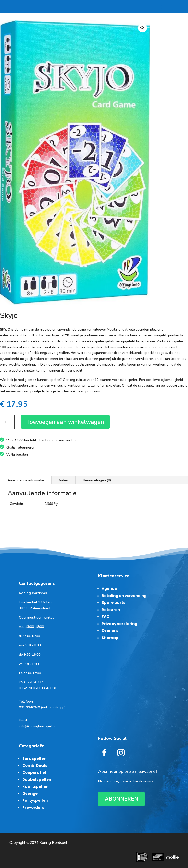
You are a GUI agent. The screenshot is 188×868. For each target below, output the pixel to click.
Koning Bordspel (53, 843)
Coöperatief (34, 772)
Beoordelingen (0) (97, 480)
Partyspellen (35, 800)
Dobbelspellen (37, 780)
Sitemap (110, 638)
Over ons (110, 631)
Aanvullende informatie (26, 480)
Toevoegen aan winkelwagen (65, 422)
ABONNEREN (121, 799)
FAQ (106, 617)
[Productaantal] (7, 422)
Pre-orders (33, 808)
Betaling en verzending (124, 596)
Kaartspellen (35, 786)
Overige (30, 794)
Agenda (109, 589)
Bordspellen (34, 758)
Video (64, 480)
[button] (142, 28)
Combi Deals (35, 766)
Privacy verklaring (119, 624)
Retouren (111, 610)
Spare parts (113, 603)
